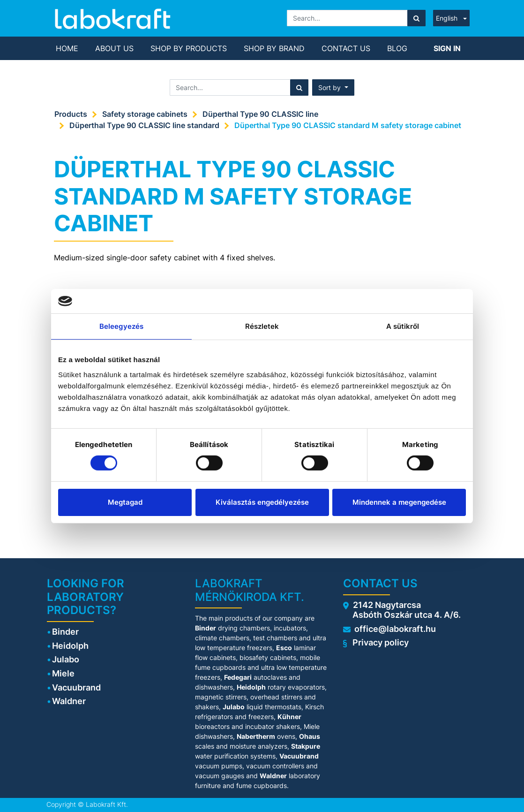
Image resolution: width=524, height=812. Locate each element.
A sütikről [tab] (403, 326)
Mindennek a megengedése (399, 502)
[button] (333, 87)
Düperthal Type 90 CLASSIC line (260, 114)
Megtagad (125, 502)
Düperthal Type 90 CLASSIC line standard (144, 125)
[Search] (416, 18)
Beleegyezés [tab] (121, 326)
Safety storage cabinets (145, 114)
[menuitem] (67, 48)
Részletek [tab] (262, 326)
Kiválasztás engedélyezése (262, 502)
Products (71, 114)
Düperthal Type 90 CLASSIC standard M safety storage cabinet (348, 125)
